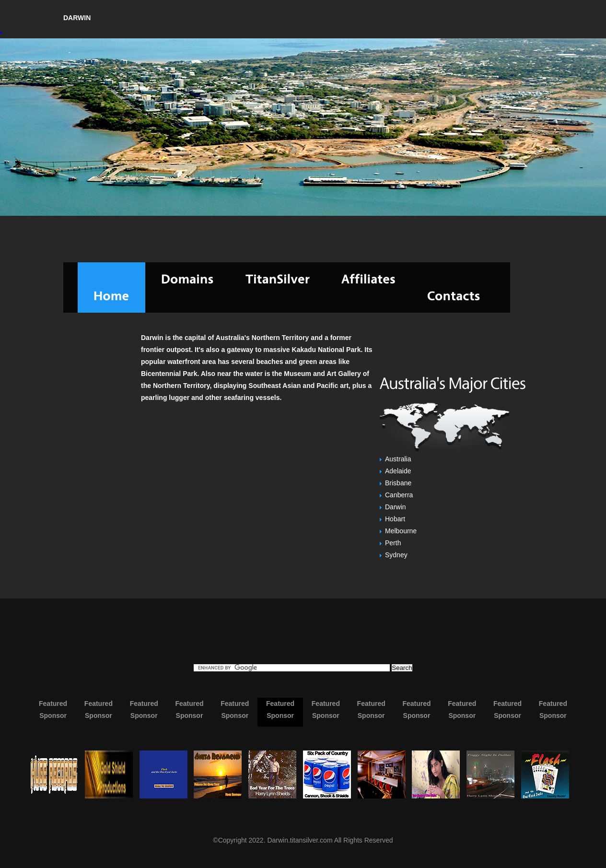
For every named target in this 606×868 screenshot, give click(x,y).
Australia (398, 459)
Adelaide (398, 471)
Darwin (396, 507)
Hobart (395, 519)
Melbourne (401, 531)
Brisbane (398, 483)
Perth (393, 543)
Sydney (396, 555)
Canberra (399, 495)
